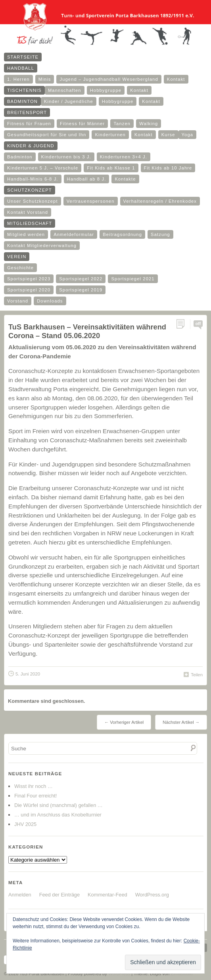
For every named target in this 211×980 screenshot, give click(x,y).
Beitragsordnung (122, 234)
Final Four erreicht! (35, 796)
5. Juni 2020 (28, 674)
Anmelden (20, 895)
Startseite (23, 57)
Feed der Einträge (59, 895)
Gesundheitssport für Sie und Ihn (47, 135)
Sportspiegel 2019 (81, 290)
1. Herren (18, 79)
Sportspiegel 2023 (29, 279)
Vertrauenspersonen (91, 201)
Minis (45, 79)
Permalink (183, 324)
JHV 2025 (25, 824)
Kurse (168, 135)
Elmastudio (181, 974)
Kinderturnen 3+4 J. (124, 157)
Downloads (50, 301)
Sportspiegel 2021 (133, 279)
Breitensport (27, 112)
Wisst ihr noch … (34, 786)
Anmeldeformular (74, 234)
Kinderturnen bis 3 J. (66, 157)
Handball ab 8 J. (87, 179)
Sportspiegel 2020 (29, 290)
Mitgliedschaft (30, 223)
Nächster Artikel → (181, 722)
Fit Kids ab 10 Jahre (168, 168)
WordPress (119, 974)
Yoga (188, 135)
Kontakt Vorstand (28, 212)
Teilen (197, 675)
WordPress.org (152, 895)
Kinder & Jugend (31, 146)
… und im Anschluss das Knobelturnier (58, 815)
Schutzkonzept (30, 190)
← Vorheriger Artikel (124, 722)
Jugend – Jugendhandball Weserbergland (109, 79)
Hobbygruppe (106, 90)
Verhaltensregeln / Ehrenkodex (160, 201)
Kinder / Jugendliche (69, 101)
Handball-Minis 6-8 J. (33, 179)
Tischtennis (24, 90)
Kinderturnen (110, 135)
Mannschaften (65, 90)
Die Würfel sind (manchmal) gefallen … (59, 805)
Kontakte (125, 179)
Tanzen (122, 124)
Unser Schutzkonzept (33, 201)
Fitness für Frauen (29, 124)
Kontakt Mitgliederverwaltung (42, 245)
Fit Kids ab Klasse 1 (111, 168)
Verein (17, 257)
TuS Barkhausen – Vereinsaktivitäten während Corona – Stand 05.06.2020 (87, 331)
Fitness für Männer (82, 124)
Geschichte (20, 268)
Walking (149, 124)
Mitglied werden (26, 234)
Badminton (22, 101)
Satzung (160, 234)
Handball (21, 68)
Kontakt (176, 79)
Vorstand (18, 301)
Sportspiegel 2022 (81, 279)
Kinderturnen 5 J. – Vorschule (43, 168)
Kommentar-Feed (107, 895)
